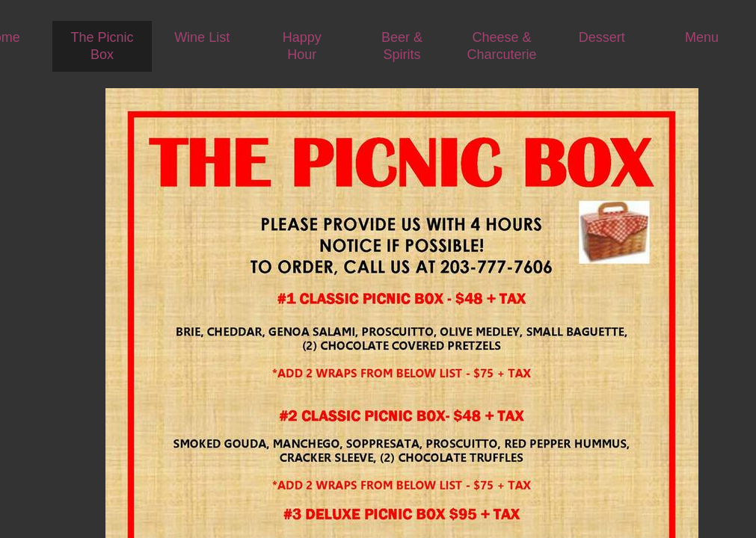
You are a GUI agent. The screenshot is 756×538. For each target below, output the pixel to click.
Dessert (602, 37)
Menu (702, 37)
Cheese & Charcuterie (502, 46)
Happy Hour (302, 46)
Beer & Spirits (402, 46)
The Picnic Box (102, 46)
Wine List (202, 37)
